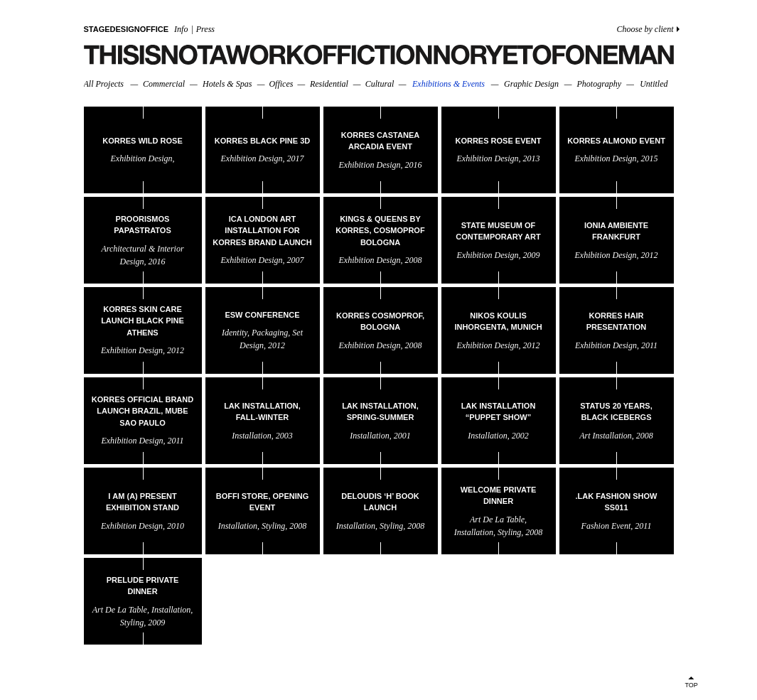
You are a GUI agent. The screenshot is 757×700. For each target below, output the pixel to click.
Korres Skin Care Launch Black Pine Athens (143, 321)
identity (235, 333)
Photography (599, 84)
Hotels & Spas (227, 84)
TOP (692, 685)
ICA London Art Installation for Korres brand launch (262, 231)
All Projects (104, 84)
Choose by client (645, 29)
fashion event (606, 525)
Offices (281, 84)
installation (251, 435)
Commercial (164, 84)
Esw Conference (262, 314)
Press (205, 29)
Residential (329, 84)
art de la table (497, 519)
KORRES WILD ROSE (142, 140)
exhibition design (142, 158)
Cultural (380, 84)
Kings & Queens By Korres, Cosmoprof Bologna (380, 231)
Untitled (654, 84)
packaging (270, 333)
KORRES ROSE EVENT (498, 140)
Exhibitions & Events (449, 84)
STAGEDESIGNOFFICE (127, 29)
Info (181, 29)
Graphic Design (531, 84)
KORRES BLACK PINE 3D (262, 140)
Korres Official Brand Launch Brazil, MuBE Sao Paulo (143, 411)
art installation (606, 435)
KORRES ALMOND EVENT (616, 140)
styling (273, 525)
